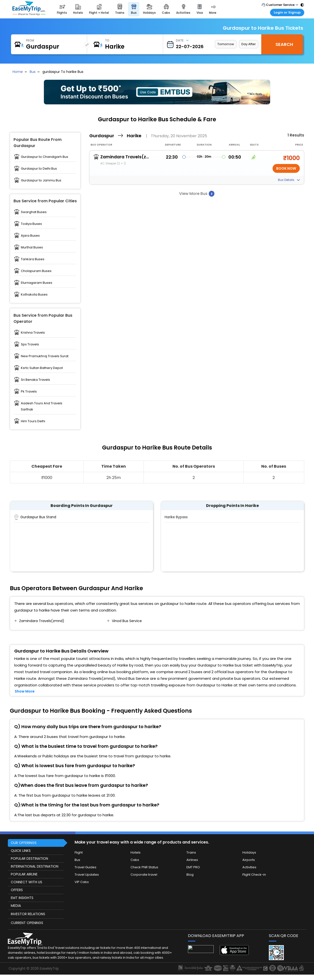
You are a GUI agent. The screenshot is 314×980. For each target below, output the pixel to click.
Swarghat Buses (34, 212)
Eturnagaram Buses (37, 283)
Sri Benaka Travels (35, 380)
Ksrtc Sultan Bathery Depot (42, 368)
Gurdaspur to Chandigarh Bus (45, 157)
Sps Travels (30, 344)
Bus (33, 72)
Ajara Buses (30, 236)
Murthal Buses (32, 247)
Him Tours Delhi (33, 421)
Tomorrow (226, 44)
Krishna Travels (33, 333)
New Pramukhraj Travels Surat (45, 356)
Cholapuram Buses (36, 271)
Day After (249, 44)
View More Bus (197, 194)
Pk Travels (29, 391)
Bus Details (289, 180)
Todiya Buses (31, 224)
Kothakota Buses (34, 294)
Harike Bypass (176, 517)
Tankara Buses (33, 259)
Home (18, 72)
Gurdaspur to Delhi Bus (39, 169)
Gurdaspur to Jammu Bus (41, 180)
